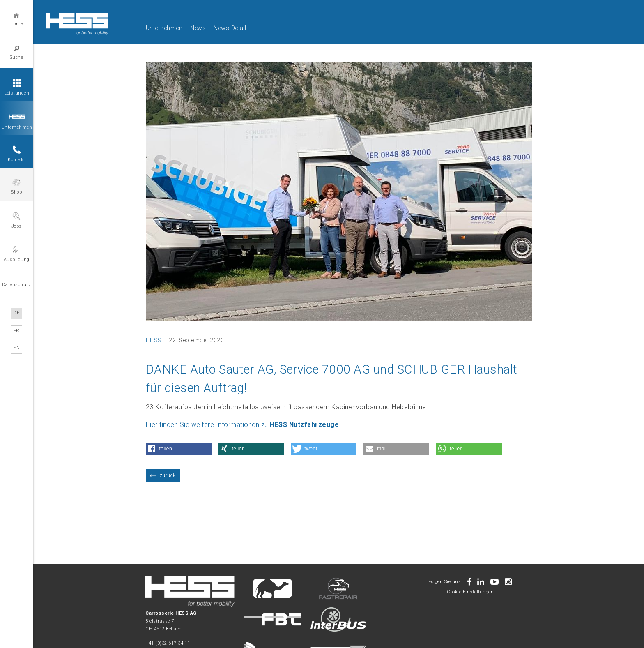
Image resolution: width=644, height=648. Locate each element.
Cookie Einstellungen (470, 592)
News (198, 28)
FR (17, 330)
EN (17, 347)
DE (17, 313)
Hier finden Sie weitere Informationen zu (243, 425)
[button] (179, 449)
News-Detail (230, 28)
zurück (168, 475)
